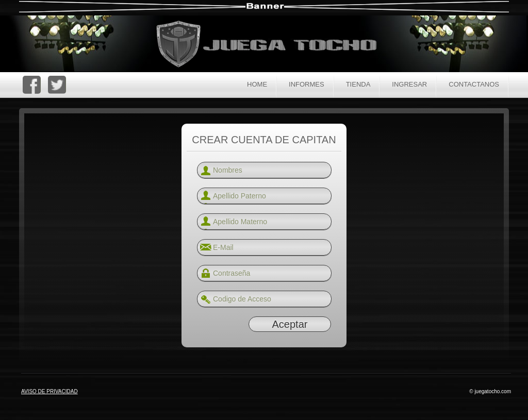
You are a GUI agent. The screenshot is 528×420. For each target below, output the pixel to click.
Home (257, 84)
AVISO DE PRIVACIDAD (49, 391)
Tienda (358, 84)
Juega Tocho (272, 45)
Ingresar (409, 84)
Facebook (32, 85)
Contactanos (474, 84)
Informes (307, 84)
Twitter (57, 85)
